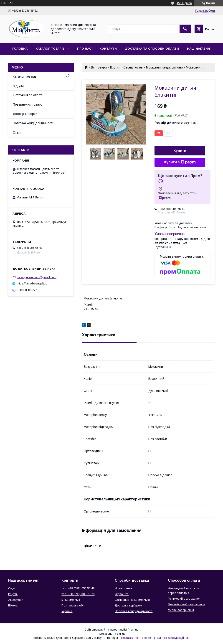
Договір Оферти (25, 114)
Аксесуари (16, 600)
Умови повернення (181, 610)
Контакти (108, 49)
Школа (13, 605)
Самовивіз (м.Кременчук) (132, 600)
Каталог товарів (50, 49)
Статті (18, 132)
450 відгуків (184, 3)
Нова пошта (123, 588)
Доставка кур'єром (128, 605)
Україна (67, 611)
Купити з (180, 162)
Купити (180, 151)
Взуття (115, 67)
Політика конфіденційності (33, 123)
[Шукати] (185, 29)
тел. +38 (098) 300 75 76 (78, 594)
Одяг (12, 588)
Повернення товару (28, 104)
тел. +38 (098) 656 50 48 (78, 588)
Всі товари (99, 67)
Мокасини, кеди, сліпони (164, 67)
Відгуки (18, 86)
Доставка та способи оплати (152, 49)
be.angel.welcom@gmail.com (37, 277)
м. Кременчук (71, 600)
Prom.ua (133, 630)
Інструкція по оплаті (28, 95)
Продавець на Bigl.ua (111, 634)
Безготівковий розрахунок (186, 604)
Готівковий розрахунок (184, 599)
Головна (20, 49)
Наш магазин (199, 49)
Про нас (84, 49)
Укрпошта (122, 594)
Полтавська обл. (73, 605)
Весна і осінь (133, 67)
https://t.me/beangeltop (32, 283)
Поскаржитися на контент (137, 638)
